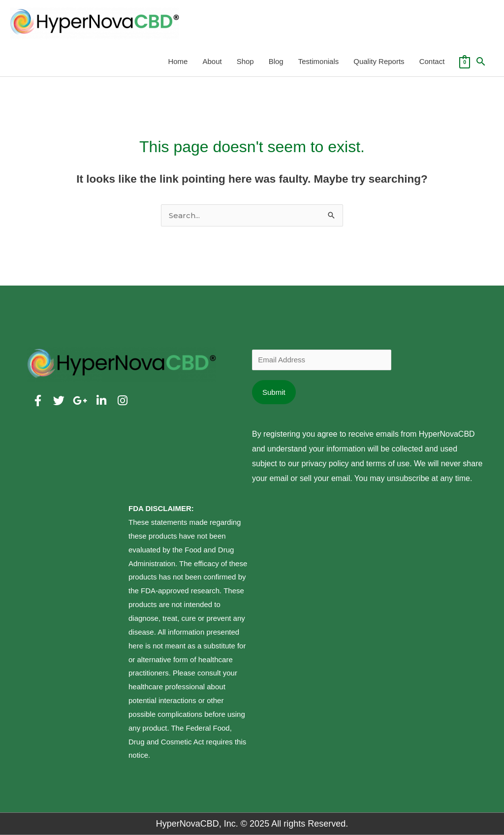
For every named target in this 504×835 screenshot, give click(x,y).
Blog (276, 61)
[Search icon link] (481, 62)
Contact (432, 61)
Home (178, 61)
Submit (274, 392)
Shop (245, 61)
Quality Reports (379, 61)
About (212, 61)
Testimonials (319, 61)
